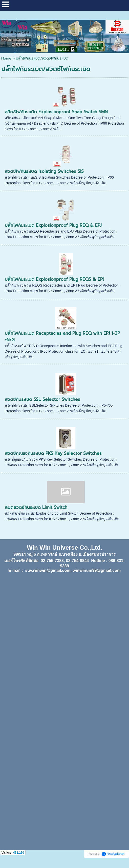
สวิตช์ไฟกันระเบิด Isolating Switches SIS (44, 171)
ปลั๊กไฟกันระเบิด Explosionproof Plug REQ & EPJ (53, 225)
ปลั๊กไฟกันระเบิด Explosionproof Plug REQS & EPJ (55, 279)
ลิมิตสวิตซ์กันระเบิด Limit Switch (36, 507)
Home (6, 58)
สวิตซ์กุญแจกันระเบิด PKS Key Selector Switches (53, 453)
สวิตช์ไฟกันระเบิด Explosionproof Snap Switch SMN (56, 112)
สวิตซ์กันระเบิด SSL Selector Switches (42, 399)
